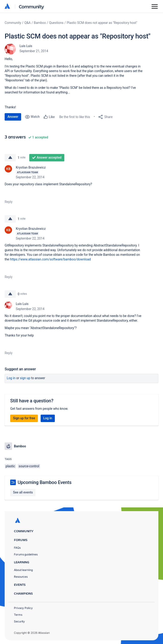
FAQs (17, 548)
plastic (10, 466)
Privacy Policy (23, 608)
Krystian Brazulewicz (31, 167)
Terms (18, 615)
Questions (56, 23)
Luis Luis (26, 46)
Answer (13, 117)
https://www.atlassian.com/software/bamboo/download (50, 259)
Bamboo (40, 23)
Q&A (28, 23)
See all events (23, 492)
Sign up (25, 378)
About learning (23, 570)
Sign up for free (24, 418)
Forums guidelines (26, 554)
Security (19, 621)
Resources (21, 577)
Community (31, 6)
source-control (29, 466)
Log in (11, 378)
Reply (9, 202)
